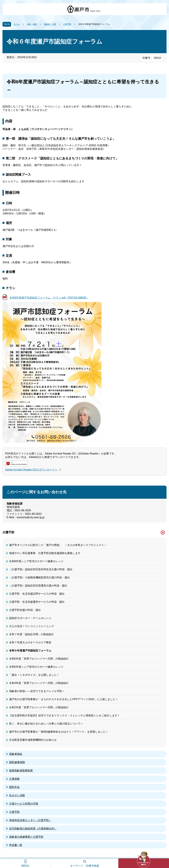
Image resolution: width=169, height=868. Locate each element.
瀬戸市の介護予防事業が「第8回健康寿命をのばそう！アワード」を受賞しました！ (59, 732)
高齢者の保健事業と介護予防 (26, 837)
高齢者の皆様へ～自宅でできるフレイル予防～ (37, 691)
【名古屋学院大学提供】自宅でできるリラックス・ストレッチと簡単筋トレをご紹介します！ (65, 715)
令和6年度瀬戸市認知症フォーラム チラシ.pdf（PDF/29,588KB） (49, 298)
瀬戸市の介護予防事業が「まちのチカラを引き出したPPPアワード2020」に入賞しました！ (64, 699)
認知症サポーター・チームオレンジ (30, 618)
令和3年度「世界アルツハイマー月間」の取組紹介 (39, 683)
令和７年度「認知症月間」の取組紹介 (32, 634)
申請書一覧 (16, 845)
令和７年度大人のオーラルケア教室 (30, 642)
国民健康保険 (17, 762)
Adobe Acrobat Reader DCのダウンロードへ (33, 470)
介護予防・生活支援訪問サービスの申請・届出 (37, 594)
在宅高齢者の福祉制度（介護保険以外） (33, 828)
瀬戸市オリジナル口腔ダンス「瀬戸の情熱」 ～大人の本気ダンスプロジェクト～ (58, 545)
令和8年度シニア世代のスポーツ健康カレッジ (36, 561)
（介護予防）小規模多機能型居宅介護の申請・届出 (39, 577)
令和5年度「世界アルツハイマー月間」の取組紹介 (39, 659)
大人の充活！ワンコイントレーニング (32, 626)
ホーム (17, 24)
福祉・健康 (32, 24)
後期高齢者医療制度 (21, 770)
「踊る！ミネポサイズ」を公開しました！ (34, 675)
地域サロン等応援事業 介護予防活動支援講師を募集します (45, 553)
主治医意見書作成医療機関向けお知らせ (33, 740)
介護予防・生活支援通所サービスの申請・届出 (37, 602)
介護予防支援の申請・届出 (25, 610)
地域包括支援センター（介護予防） (30, 820)
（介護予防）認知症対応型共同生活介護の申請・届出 (41, 569)
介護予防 (67, 24)
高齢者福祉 (16, 754)
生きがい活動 (17, 795)
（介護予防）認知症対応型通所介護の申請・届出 (38, 586)
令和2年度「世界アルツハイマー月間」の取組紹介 (39, 707)
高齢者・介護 (50, 24)
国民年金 (14, 787)
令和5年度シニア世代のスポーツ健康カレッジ (36, 667)
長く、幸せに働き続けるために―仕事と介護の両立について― (46, 724)
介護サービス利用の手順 (24, 804)
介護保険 (14, 779)
